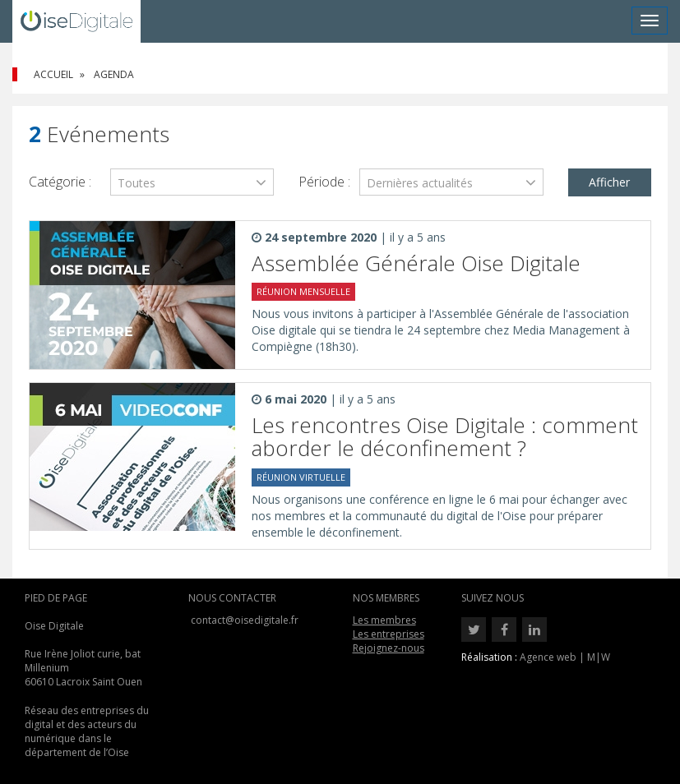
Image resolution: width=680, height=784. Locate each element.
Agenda (114, 74)
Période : (324, 182)
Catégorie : (60, 182)
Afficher (609, 182)
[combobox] (192, 182)
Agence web (548, 657)
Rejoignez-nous (389, 648)
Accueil (53, 74)
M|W (599, 657)
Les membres (384, 620)
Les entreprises (389, 634)
